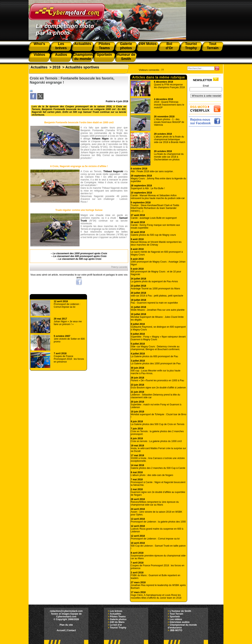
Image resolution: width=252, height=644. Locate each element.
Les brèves (116, 611)
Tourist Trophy (118, 628)
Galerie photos (118, 619)
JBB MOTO (176, 630)
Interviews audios (180, 622)
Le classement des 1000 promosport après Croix (80, 253)
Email (206, 86)
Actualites (39, 67)
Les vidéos (176, 619)
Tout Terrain (176, 614)
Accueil (61, 630)
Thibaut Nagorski (113, 171)
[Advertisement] (206, 187)
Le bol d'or (116, 625)
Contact (72, 630)
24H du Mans (117, 622)
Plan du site (66, 625)
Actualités (115, 614)
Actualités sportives (82, 67)
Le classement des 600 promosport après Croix (80, 256)
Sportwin (175, 617)
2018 (57, 67)
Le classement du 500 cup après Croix (80, 259)
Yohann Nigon (100, 139)
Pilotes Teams (118, 617)
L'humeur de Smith (180, 611)
